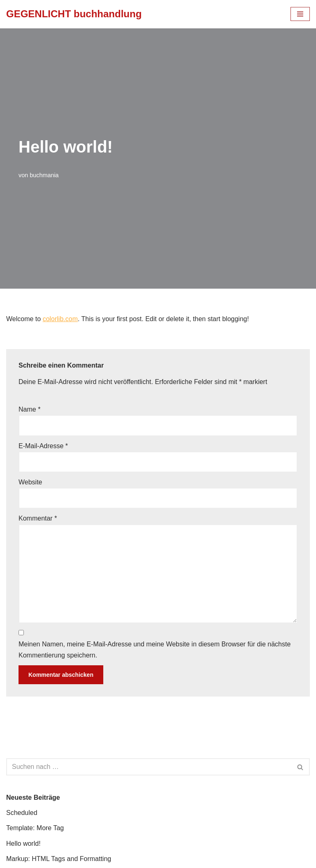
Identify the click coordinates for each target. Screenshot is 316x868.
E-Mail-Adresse (43, 446)
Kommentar (38, 518)
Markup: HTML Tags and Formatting (59, 859)
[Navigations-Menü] (300, 14)
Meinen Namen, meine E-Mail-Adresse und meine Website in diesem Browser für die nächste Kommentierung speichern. (155, 650)
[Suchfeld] (149, 767)
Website (30, 482)
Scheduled (22, 813)
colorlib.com (60, 319)
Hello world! (23, 844)
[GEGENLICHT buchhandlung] (74, 14)
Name (29, 409)
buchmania (44, 175)
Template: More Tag (35, 828)
